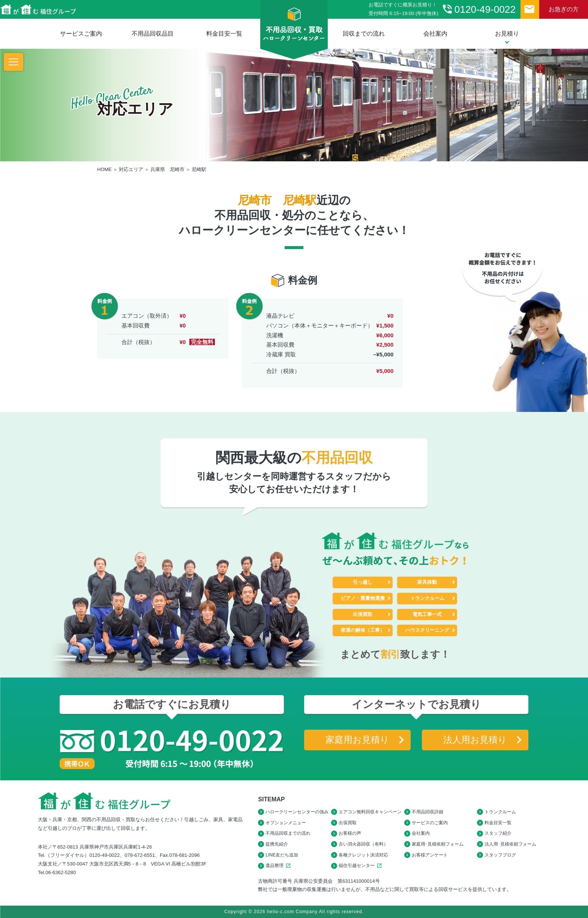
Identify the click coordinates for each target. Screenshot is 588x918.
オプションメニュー (286, 823)
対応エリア (131, 169)
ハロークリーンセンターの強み (297, 812)
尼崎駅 (199, 169)
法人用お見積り (475, 740)
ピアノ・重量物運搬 (363, 598)
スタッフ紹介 (498, 833)
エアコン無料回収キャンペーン (370, 812)
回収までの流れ (364, 33)
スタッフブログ (500, 855)
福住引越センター (361, 866)
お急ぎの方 (564, 9)
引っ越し (363, 582)
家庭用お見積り (357, 740)
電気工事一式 (427, 614)
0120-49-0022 (478, 9)
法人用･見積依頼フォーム (510, 844)
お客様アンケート (430, 855)
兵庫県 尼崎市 (167, 169)
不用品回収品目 (153, 33)
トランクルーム (427, 598)
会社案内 (435, 33)
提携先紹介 (277, 844)
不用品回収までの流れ (288, 833)
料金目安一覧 (224, 33)
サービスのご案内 (430, 823)
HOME (104, 169)
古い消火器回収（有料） (363, 844)
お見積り (507, 38)
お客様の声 (350, 833)
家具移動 (427, 582)
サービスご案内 (81, 33)
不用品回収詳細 (427, 812)
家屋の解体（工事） (363, 630)
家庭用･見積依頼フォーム (438, 844)
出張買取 (363, 614)
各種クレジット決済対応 (363, 855)
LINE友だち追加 (282, 855)
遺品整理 (279, 866)
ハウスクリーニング (427, 630)
